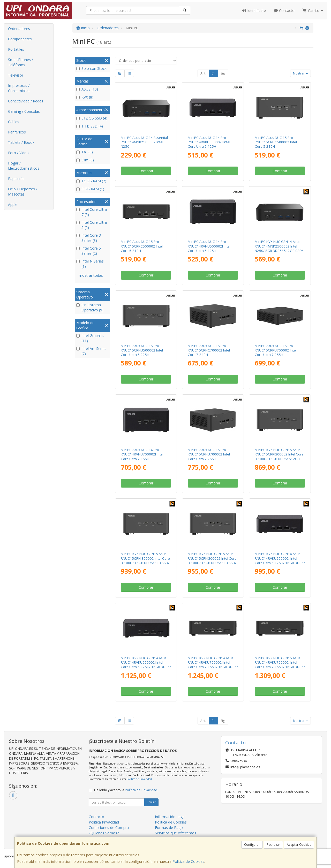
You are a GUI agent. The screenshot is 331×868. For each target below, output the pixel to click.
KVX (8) (85, 97)
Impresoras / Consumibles (19, 88)
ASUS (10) (87, 89)
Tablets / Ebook (21, 142)
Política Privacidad (104, 822)
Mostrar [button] (300, 73)
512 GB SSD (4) (92, 118)
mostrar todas (91, 275)
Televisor (16, 75)
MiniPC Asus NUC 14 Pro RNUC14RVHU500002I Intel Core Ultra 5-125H (209, 246)
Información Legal (170, 817)
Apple (13, 204)
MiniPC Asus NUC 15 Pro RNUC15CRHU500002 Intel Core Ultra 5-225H (142, 350)
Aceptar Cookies (299, 845)
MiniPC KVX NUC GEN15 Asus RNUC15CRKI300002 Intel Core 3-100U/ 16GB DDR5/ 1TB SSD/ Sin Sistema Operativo (212, 560)
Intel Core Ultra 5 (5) (92, 225)
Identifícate (254, 10)
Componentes (20, 39)
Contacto (284, 10)
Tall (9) (85, 152)
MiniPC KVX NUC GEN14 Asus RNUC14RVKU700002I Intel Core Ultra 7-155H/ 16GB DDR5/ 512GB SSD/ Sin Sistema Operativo (213, 667)
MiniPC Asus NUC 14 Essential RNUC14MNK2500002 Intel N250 (144, 142)
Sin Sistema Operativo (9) (90, 307)
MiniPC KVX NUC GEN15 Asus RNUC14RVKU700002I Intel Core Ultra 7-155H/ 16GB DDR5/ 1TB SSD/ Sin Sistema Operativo (280, 667)
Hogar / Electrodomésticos (24, 166)
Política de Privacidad (139, 779)
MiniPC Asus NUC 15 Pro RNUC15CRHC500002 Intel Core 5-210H (276, 142)
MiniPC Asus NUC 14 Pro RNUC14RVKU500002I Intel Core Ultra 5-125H (209, 142)
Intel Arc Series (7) (91, 351)
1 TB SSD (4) (90, 126)
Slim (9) (85, 160)
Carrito (313, 10)
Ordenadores (19, 29)
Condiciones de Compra (109, 828)
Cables (14, 122)
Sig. (223, 73)
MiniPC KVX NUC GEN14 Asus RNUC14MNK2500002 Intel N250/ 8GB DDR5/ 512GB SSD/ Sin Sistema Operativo (279, 248)
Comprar (146, 171)
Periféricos (17, 132)
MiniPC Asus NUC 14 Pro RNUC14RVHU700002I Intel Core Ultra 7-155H (142, 454)
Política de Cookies (188, 861)
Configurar (252, 845)
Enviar (151, 802)
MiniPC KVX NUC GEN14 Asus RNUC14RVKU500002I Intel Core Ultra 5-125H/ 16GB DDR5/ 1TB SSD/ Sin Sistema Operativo (146, 667)
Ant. (203, 73)
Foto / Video (18, 153)
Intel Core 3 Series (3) (89, 238)
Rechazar (273, 845)
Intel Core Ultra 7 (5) (92, 212)
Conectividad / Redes (26, 101)
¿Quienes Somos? (104, 833)
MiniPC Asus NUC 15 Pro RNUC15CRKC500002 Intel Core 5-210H (142, 246)
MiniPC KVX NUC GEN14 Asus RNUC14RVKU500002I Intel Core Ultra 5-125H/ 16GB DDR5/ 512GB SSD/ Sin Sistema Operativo (280, 563)
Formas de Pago (169, 828)
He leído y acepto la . (126, 790)
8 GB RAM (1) (90, 189)
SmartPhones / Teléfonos (21, 62)
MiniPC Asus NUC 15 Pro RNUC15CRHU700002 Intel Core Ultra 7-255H (209, 454)
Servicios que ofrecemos (176, 833)
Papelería (16, 179)
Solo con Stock (91, 68)
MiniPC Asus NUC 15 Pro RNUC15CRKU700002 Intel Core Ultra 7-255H (276, 350)
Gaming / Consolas (24, 111)
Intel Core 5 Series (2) (89, 251)
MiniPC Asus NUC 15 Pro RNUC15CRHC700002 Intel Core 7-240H (209, 350)
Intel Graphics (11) (90, 338)
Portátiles (16, 49)
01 (213, 73)
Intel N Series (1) (90, 264)
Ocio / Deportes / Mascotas (23, 192)
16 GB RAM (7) (91, 181)
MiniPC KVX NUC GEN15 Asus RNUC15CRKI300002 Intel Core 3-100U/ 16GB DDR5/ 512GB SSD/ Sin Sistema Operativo (279, 457)
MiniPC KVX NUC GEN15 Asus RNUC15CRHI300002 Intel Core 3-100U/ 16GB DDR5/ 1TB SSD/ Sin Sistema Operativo (145, 560)
